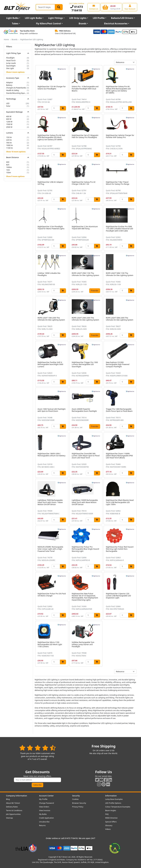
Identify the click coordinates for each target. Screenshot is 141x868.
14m (8, 170)
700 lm (9, 143)
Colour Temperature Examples (118, 807)
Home (6, 39)
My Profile (43, 799)
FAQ (107, 814)
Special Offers (111, 822)
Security (76, 796)
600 (8, 162)
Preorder (95, 291)
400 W (9, 116)
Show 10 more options (16, 152)
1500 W (9, 124)
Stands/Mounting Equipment (16, 93)
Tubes (15, 24)
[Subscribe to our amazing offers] (37, 780)
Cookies (75, 799)
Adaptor (10, 82)
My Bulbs (43, 814)
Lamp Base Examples (114, 799)
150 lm (9, 137)
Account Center (46, 796)
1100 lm (10, 148)
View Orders (44, 807)
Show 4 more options (15, 72)
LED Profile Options (113, 803)
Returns (42, 825)
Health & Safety (13, 90)
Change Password (46, 803)
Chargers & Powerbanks (16, 88)
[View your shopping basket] (111, 7)
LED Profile (99, 18)
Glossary (109, 825)
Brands (82, 24)
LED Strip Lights (78, 18)
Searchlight (11, 66)
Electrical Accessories (116, 24)
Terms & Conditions (14, 810)
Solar (8, 106)
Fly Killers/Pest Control (49, 24)
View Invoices (45, 810)
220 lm (9, 140)
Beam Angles (111, 810)
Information (111, 796)
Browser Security (79, 803)
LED (8, 103)
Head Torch (11, 60)
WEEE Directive (111, 818)
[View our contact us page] (94, 7)
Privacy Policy (78, 807)
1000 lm (10, 145)
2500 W (9, 127)
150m (9, 172)
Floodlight (10, 58)
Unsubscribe (44, 822)
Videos (108, 829)
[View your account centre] (130, 7)
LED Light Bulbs (33, 18)
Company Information (17, 796)
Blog (8, 799)
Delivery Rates (12, 807)
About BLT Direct (13, 803)
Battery (9, 85)
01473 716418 (77, 8)
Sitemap (9, 818)
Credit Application (46, 818)
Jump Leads (11, 63)
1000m (9, 167)
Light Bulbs (12, 18)
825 (8, 165)
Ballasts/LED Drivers (122, 18)
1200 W (9, 122)
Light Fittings (55, 18)
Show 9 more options (15, 176)
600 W (9, 119)
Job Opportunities (13, 814)
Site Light (10, 68)
